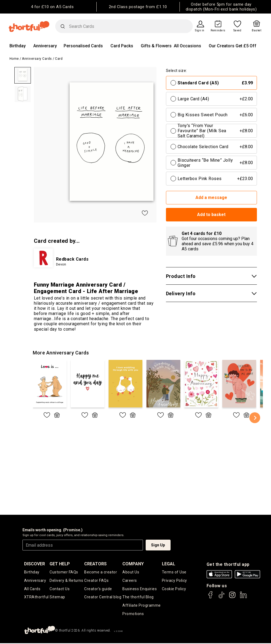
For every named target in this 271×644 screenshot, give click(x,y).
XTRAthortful (36, 597)
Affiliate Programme (142, 606)
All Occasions (187, 46)
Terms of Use (174, 572)
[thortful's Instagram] (232, 597)
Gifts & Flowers (156, 46)
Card (59, 59)
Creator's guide (98, 589)
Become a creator (101, 572)
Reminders (218, 31)
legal (169, 564)
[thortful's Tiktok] (221, 597)
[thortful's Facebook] (211, 597)
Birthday (18, 46)
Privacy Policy (174, 580)
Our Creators (222, 46)
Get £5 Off (246, 46)
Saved (237, 31)
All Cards (32, 589)
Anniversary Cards (37, 59)
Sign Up (158, 545)
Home (14, 59)
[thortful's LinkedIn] (243, 597)
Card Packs (122, 46)
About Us (131, 572)
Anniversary (45, 46)
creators (95, 564)
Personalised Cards (83, 46)
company (133, 564)
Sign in (200, 31)
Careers (130, 580)
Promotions (133, 614)
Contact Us (60, 589)
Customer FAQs (64, 572)
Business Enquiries (140, 589)
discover (35, 564)
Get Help (60, 564)
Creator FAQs (96, 580)
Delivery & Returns (66, 580)
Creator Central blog (103, 597)
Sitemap (57, 597)
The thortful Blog (138, 597)
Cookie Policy (174, 589)
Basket (257, 31)
